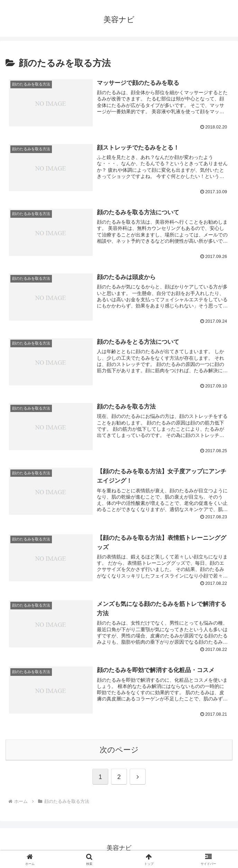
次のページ (119, 750)
